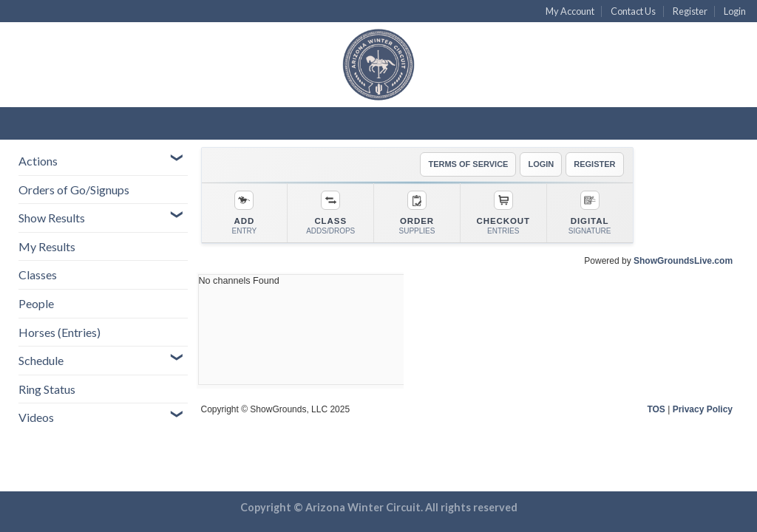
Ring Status (47, 389)
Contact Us (633, 11)
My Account (570, 11)
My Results (47, 246)
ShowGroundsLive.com (683, 261)
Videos (36, 417)
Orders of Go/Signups (74, 190)
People (36, 303)
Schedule (41, 360)
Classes (38, 274)
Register (690, 11)
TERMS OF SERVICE (468, 164)
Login (735, 11)
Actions (38, 161)
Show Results (52, 218)
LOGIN (541, 164)
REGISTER (594, 164)
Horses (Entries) (60, 332)
